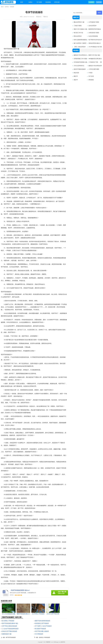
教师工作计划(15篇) (94, 55)
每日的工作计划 (78, 33)
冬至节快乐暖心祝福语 (42, 631)
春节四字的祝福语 (11, 637)
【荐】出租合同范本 (80, 47)
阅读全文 (39, 17)
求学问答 (57, 2)
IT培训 (90, 73)
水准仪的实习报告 (94, 33)
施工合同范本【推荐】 (80, 43)
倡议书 (76, 80)
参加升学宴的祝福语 (80, 69)
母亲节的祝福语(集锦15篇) (10, 623)
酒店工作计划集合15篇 (80, 29)
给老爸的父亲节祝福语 (42, 623)
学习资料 (39, 2)
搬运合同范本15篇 (79, 22)
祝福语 (12, 7)
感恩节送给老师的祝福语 (42, 621)
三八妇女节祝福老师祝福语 (10, 629)
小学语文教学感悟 (94, 69)
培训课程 (48, 2)
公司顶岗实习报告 (94, 22)
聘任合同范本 (78, 36)
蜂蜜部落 (48, 642)
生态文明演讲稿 (93, 36)
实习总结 (91, 76)
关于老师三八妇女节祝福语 (43, 626)
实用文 (30, 2)
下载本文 (45, 17)
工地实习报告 (78, 26)
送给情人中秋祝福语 (44, 637)
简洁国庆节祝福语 (40, 629)
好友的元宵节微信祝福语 (9, 631)
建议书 (76, 76)
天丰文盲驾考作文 (79, 66)
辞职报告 (91, 80)
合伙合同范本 (92, 26)
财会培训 (76, 73)
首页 (22, 2)
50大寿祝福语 (39, 634)
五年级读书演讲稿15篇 (80, 62)
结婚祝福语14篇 (7, 634)
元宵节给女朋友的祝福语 (9, 626)
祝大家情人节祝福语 (8, 621)
